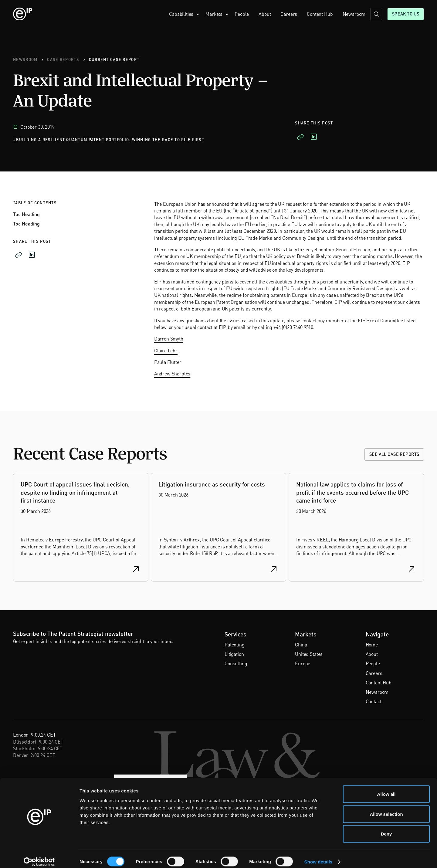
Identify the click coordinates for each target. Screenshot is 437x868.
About (265, 14)
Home (372, 645)
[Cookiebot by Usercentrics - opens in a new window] (39, 856)
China (301, 645)
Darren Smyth (169, 339)
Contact (374, 701)
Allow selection (386, 808)
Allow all (386, 788)
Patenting (235, 645)
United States (309, 654)
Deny (386, 828)
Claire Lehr (166, 350)
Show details (318, 856)
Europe (303, 663)
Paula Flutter (168, 362)
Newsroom (354, 14)
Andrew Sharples (172, 374)
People (242, 14)
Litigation (234, 654)
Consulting (236, 663)
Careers (289, 14)
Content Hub (320, 14)
